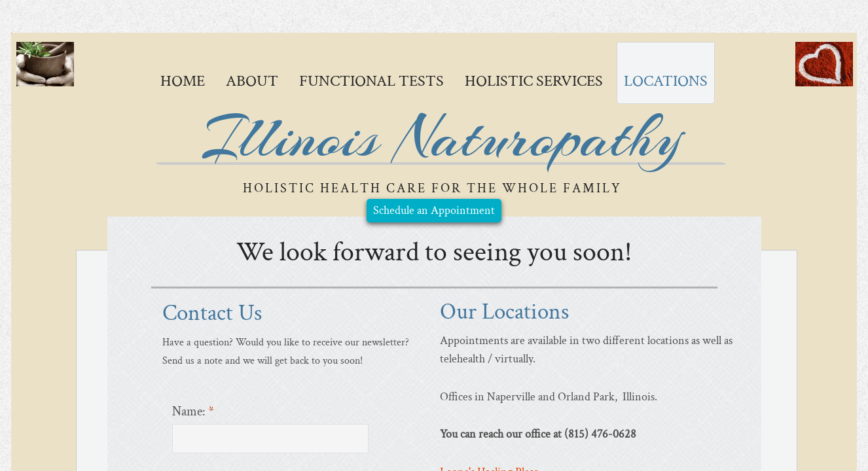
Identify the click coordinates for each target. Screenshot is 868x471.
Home (183, 81)
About (252, 81)
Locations (666, 81)
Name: (193, 411)
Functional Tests (371, 81)
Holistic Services (534, 81)
